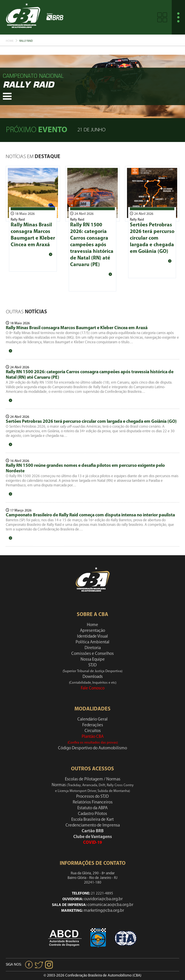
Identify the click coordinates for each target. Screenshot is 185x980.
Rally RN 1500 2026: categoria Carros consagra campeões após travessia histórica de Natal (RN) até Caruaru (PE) (92, 245)
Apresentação (92, 631)
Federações (93, 725)
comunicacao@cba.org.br (110, 905)
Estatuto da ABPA (92, 808)
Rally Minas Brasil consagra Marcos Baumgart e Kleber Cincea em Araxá (77, 328)
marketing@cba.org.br (104, 911)
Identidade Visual (92, 637)
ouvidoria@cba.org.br (103, 899)
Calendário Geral (92, 720)
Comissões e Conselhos (92, 654)
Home (10, 41)
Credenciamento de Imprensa (93, 825)
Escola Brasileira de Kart (92, 820)
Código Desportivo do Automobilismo (92, 748)
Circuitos (93, 731)
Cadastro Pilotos (92, 814)
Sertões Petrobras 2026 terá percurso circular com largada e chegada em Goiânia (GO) (152, 238)
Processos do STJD (92, 797)
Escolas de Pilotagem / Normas (93, 779)
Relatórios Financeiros (93, 802)
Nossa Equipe (93, 660)
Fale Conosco (93, 688)
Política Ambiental (92, 642)
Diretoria (93, 648)
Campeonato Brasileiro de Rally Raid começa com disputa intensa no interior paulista (90, 515)
